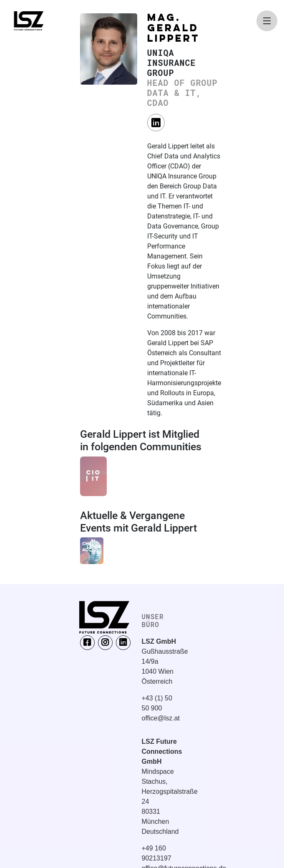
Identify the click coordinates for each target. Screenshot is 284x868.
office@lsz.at (161, 718)
